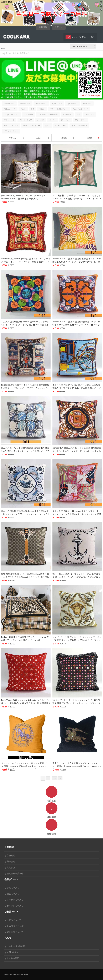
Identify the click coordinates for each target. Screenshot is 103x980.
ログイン (59, 27)
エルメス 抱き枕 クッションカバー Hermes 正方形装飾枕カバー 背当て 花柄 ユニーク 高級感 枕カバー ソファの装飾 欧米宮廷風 (77, 388)
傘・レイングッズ (11, 126)
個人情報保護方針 (14, 874)
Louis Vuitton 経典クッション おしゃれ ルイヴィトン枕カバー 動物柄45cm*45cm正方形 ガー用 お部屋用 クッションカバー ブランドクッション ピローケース (26, 703)
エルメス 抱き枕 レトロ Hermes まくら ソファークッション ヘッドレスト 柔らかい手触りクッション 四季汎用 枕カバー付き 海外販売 (77, 514)
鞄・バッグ (66, 120)
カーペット (67, 114)
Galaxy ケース (25, 103)
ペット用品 (28, 114)
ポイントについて (14, 906)
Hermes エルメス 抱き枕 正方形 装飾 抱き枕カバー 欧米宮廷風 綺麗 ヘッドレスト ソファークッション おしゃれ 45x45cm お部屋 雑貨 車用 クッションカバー (77, 262)
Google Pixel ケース (11, 114)
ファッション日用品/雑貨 (48, 114)
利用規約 (10, 862)
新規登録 (43, 27)
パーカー (53, 120)
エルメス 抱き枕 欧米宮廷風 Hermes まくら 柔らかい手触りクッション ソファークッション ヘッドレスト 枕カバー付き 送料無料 (25, 514)
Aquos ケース (57, 103)
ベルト (23, 109)
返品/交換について (14, 926)
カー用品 (40, 120)
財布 (33, 109)
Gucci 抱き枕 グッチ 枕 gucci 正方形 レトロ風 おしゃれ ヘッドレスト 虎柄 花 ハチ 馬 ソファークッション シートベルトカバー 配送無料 (77, 199)
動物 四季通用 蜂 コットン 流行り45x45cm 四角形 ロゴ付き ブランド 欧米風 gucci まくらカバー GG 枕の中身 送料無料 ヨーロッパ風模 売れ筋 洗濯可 (25, 577)
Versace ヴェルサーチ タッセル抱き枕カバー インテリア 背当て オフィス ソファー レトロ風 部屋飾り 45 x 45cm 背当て (26, 262)
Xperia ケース (72, 103)
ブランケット (9, 120)
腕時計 (48, 126)
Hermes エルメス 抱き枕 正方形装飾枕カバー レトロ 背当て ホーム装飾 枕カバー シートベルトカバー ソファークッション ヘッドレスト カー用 (76, 325)
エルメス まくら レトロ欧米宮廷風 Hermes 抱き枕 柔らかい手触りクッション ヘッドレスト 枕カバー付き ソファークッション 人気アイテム (25, 451)
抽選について (12, 894)
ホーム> (9, 53)
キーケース (90, 114)
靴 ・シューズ (61, 126)
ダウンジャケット (11, 131)
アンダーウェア (26, 120)
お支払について (13, 920)
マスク (42, 109)
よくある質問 (12, 958)
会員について (12, 888)
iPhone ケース (9, 103)
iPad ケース (87, 103)
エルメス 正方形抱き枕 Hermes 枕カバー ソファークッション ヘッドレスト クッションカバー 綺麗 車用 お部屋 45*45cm (25, 325)
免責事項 (10, 868)
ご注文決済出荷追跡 (15, 946)
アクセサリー (80, 120)
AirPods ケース (10, 109)
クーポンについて (14, 900)
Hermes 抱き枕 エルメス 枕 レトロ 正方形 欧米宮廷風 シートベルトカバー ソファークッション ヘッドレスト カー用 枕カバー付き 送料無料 (77, 451)
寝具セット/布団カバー (22, 53)
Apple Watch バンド (80, 109)
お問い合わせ (12, 952)
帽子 (78, 114)
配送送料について (14, 932)
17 (55, 778)
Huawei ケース (41, 103)
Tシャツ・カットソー (32, 126)
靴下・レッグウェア (79, 126)
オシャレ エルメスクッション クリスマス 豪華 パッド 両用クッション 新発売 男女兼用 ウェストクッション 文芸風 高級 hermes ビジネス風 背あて (25, 766)
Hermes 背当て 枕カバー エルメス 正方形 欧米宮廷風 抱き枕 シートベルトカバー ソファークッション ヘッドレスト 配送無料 (26, 388)
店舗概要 (10, 856)
